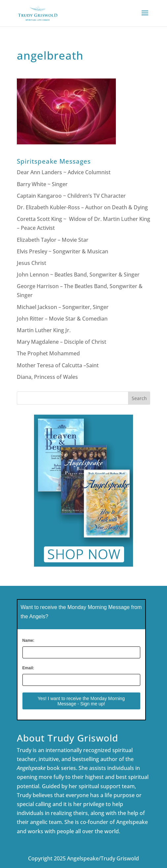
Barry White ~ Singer (43, 184)
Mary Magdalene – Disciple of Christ (62, 342)
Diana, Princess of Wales (47, 377)
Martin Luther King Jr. (44, 330)
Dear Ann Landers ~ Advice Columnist (64, 172)
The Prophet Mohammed (48, 353)
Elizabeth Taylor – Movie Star (53, 240)
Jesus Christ (32, 263)
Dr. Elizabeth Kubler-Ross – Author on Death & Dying (82, 207)
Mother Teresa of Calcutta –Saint (58, 365)
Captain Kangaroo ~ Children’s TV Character (71, 196)
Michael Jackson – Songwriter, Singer (63, 307)
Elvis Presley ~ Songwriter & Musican (63, 251)
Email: (28, 668)
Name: (29, 640)
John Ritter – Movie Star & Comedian (62, 319)
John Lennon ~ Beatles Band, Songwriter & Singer (78, 275)
